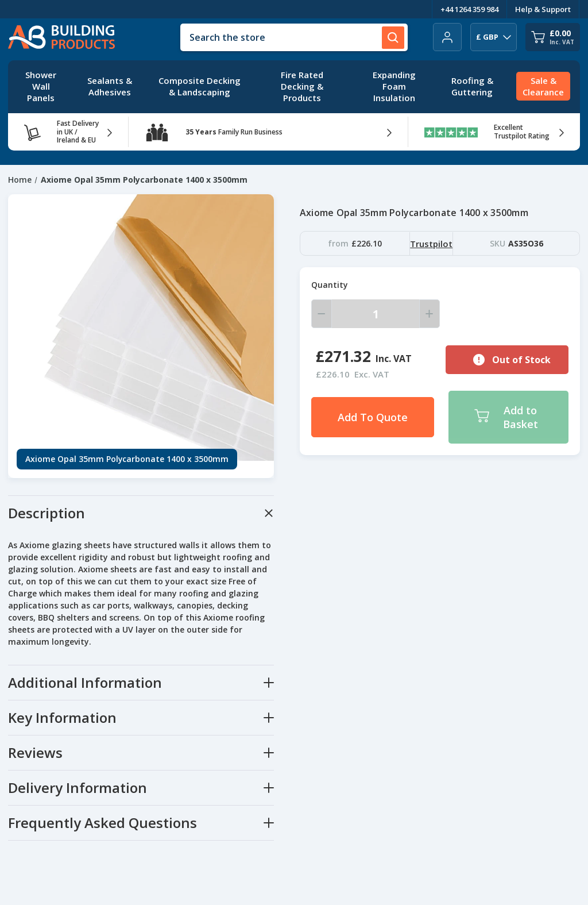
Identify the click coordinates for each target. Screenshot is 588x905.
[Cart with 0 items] (553, 37)
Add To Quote (373, 417)
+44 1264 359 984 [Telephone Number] (469, 9)
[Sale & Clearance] (543, 87)
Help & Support (543, 9)
